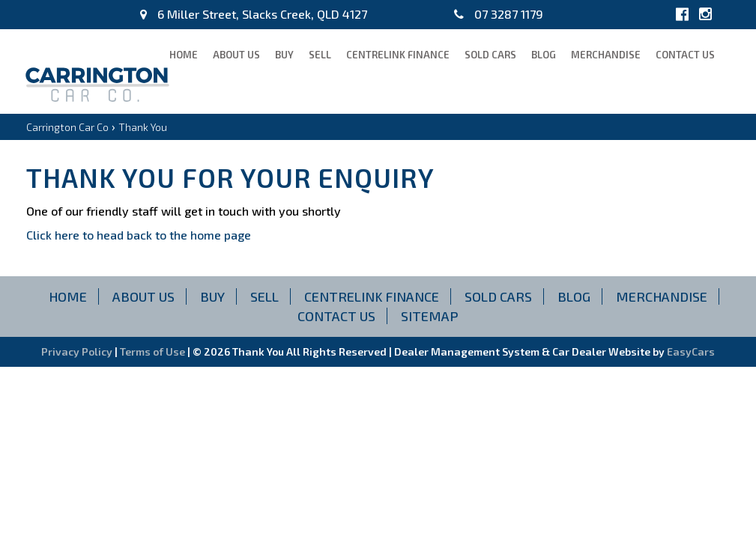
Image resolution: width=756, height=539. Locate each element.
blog (544, 55)
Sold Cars (490, 55)
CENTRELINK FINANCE (398, 55)
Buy (284, 55)
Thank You (143, 127)
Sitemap (430, 316)
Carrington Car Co (67, 127)
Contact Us (685, 55)
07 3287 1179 (499, 14)
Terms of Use (154, 351)
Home (184, 55)
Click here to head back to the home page (139, 235)
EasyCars (691, 351)
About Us (236, 55)
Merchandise (606, 55)
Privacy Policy (78, 351)
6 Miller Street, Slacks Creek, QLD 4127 (254, 14)
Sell (320, 55)
